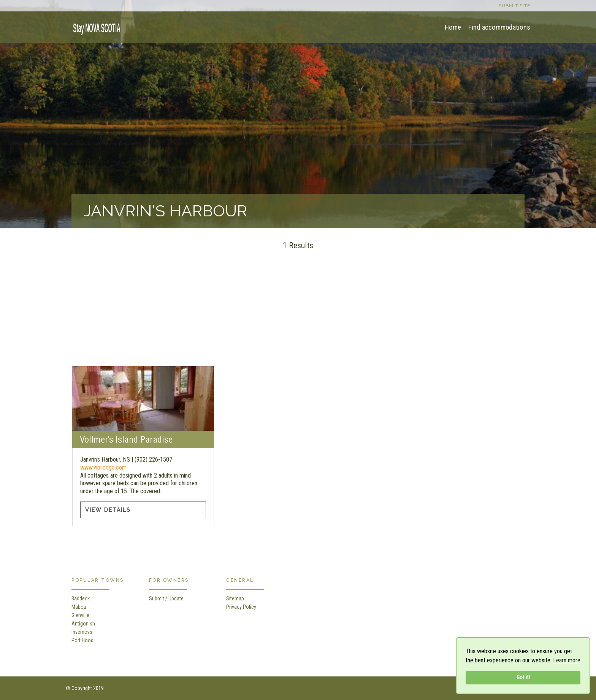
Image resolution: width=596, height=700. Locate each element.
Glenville (80, 615)
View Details (108, 510)
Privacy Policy (241, 607)
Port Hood (82, 640)
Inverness (82, 632)
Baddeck (81, 598)
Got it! (523, 677)
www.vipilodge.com (103, 467)
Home (453, 27)
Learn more (567, 660)
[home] (94, 27)
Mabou (79, 607)
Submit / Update (166, 598)
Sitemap (235, 598)
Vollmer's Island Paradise (126, 440)
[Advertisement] (298, 313)
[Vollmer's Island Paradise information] (143, 398)
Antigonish (83, 624)
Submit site (514, 6)
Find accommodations (499, 27)
